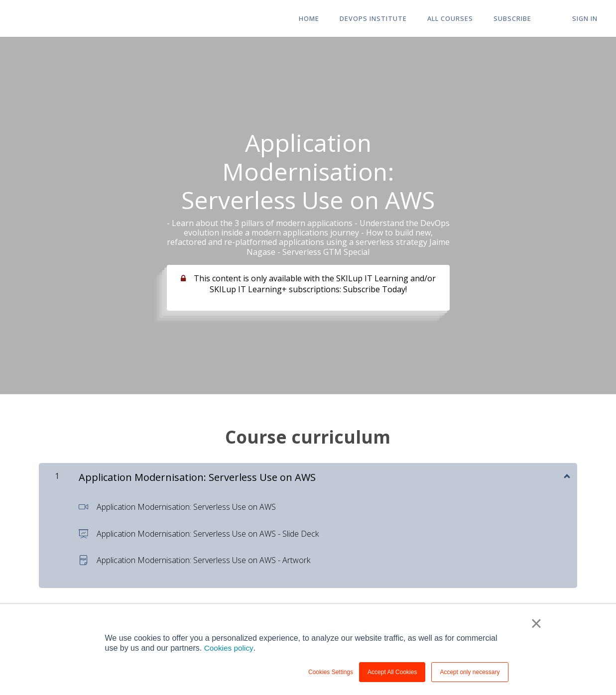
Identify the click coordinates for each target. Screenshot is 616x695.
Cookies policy (230, 648)
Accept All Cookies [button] (392, 672)
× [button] (537, 624)
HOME (323, 19)
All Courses (459, 19)
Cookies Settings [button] (331, 672)
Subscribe (519, 19)
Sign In (586, 19)
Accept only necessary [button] (470, 672)
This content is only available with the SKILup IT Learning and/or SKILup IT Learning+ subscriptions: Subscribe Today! (315, 284)
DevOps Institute (385, 19)
